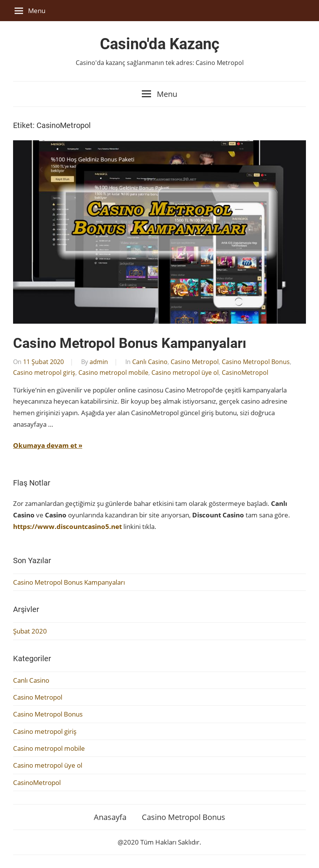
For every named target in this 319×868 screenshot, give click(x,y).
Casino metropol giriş (44, 372)
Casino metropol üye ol (185, 372)
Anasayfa (110, 817)
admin (99, 362)
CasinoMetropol (245, 372)
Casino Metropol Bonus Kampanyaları (130, 343)
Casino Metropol (195, 362)
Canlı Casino (150, 362)
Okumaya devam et (45, 445)
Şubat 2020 (30, 631)
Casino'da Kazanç (160, 44)
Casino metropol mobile (113, 372)
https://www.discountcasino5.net (67, 526)
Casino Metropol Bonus (256, 362)
